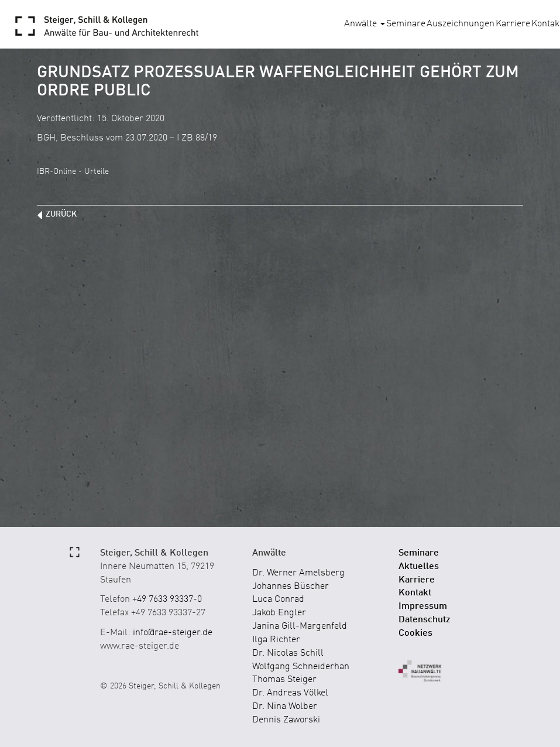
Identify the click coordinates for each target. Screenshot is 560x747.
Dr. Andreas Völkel (290, 693)
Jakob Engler (279, 613)
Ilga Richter (276, 640)
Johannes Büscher (291, 587)
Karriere (513, 24)
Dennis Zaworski (286, 720)
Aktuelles (419, 567)
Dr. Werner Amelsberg (298, 573)
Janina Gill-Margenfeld (300, 626)
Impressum (423, 606)
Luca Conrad (278, 599)
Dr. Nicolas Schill (288, 653)
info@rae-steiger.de (173, 633)
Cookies (415, 633)
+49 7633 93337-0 (167, 599)
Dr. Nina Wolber (285, 707)
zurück (61, 214)
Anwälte (365, 24)
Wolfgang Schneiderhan (301, 667)
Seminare (406, 24)
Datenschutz (425, 620)
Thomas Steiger (284, 680)
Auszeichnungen (461, 24)
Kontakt (415, 593)
